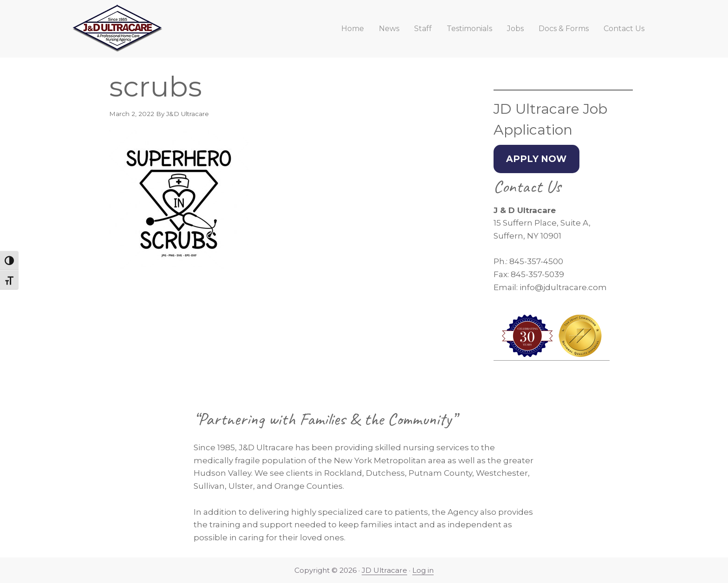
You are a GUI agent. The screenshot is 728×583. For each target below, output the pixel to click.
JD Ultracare (384, 570)
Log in (423, 570)
